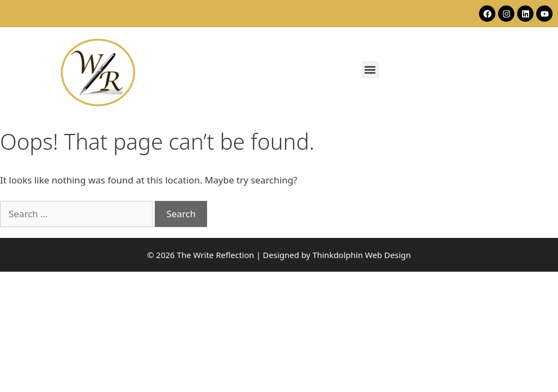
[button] (370, 70)
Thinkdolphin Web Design (362, 255)
